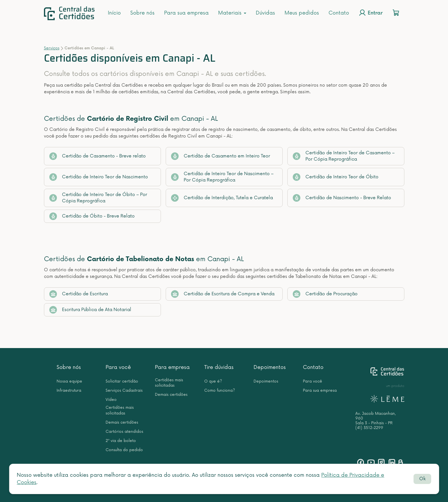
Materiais (232, 13)
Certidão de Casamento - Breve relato (98, 156)
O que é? (213, 381)
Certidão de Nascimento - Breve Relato (342, 198)
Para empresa (172, 367)
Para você (118, 367)
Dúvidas (265, 13)
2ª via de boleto (121, 441)
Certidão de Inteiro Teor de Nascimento (99, 177)
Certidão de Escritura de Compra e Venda (223, 294)
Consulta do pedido (124, 450)
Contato (339, 13)
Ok (422, 479)
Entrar (371, 13)
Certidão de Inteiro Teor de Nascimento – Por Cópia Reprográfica (222, 177)
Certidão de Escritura (79, 294)
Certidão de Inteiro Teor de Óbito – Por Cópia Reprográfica (98, 198)
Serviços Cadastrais (124, 391)
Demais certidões (122, 422)
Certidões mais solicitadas (120, 410)
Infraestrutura (69, 391)
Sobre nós (142, 13)
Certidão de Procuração (325, 294)
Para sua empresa (186, 13)
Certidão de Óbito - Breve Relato (92, 216)
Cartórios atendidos (124, 432)
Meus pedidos (302, 13)
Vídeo (111, 400)
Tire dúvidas (219, 367)
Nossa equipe (69, 381)
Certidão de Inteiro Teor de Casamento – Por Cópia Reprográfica (344, 156)
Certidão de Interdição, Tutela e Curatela (222, 198)
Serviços (52, 48)
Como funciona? (220, 391)
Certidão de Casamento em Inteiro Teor (221, 156)
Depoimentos (270, 367)
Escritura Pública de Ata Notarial (90, 310)
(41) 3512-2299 (369, 428)
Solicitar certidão (122, 381)
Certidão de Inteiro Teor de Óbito (336, 177)
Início (114, 13)
